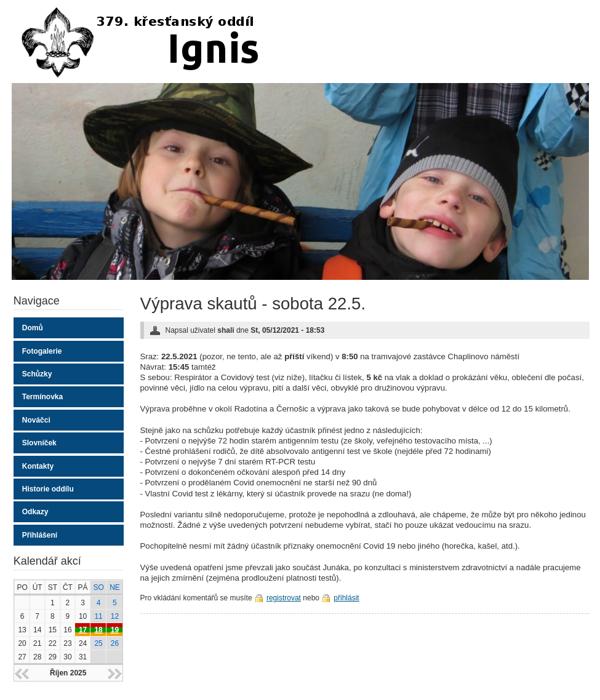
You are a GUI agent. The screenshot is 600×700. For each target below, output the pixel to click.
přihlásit (346, 598)
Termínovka (42, 397)
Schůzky (37, 374)
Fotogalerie (42, 351)
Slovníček (39, 443)
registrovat (284, 598)
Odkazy (35, 512)
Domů (33, 328)
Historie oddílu (48, 489)
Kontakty (38, 466)
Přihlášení (40, 535)
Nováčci (36, 420)
